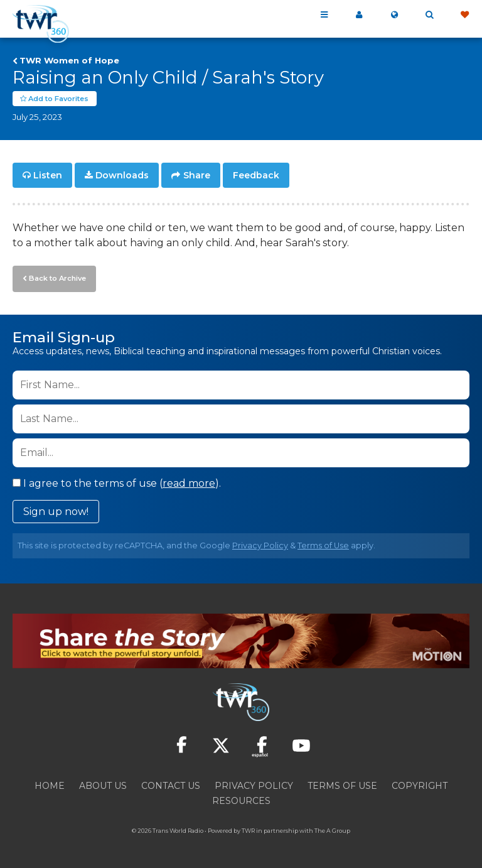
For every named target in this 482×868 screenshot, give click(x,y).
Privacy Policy (260, 545)
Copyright (420, 785)
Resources (241, 800)
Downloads (122, 176)
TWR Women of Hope (69, 60)
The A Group (332, 830)
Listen (48, 176)
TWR (248, 830)
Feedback (256, 176)
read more (189, 483)
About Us (103, 785)
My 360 (359, 15)
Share (197, 176)
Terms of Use (323, 545)
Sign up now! (56, 511)
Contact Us (171, 785)
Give (464, 15)
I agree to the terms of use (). (117, 483)
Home (50, 785)
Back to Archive (57, 278)
